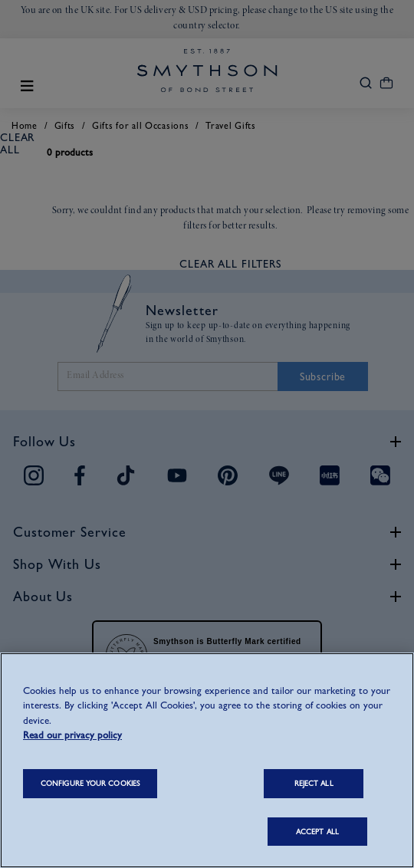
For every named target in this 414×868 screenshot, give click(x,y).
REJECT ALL (314, 783)
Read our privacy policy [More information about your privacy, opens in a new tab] (72, 735)
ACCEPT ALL (317, 832)
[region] (207, 760)
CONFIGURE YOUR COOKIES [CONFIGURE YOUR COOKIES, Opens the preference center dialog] (90, 783)
